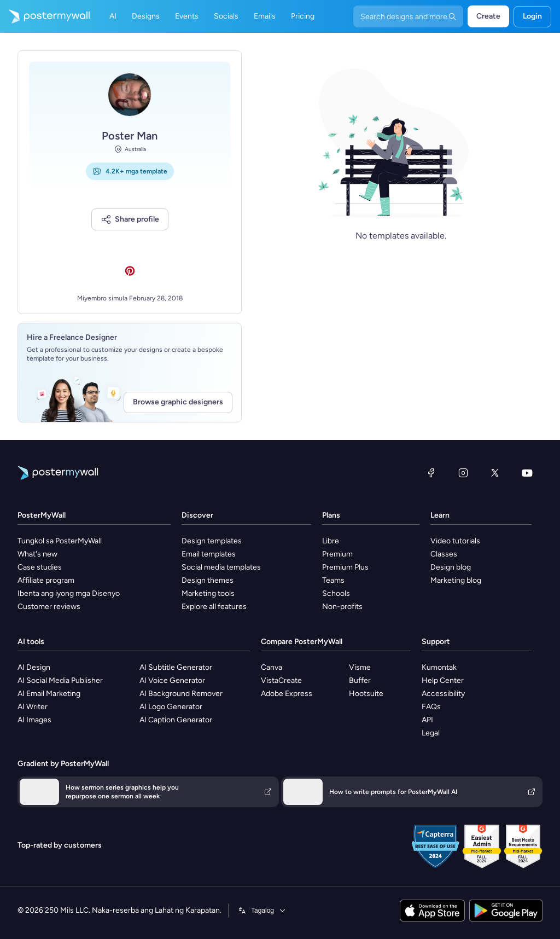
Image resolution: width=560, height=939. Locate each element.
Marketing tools (208, 593)
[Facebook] (431, 473)
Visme (360, 667)
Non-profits (342, 607)
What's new (37, 554)
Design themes (208, 580)
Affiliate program (46, 580)
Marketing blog (456, 580)
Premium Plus (345, 567)
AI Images (34, 720)
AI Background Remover (181, 694)
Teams (333, 580)
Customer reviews (49, 607)
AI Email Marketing (49, 694)
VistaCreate (281, 680)
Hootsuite (366, 694)
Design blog (451, 567)
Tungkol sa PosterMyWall (60, 541)
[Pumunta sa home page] (45, 16)
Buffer (360, 680)
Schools (336, 593)
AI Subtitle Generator (176, 667)
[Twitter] (495, 473)
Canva (272, 667)
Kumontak (439, 667)
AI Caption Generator (176, 720)
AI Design (34, 667)
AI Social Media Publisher (60, 680)
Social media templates (221, 567)
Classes (444, 554)
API (427, 720)
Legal (431, 733)
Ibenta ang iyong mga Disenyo (69, 593)
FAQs (431, 707)
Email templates (209, 554)
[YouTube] (527, 473)
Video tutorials (455, 541)
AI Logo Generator (171, 707)
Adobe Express (287, 694)
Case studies (40, 567)
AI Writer (33, 707)
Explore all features (214, 607)
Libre (331, 541)
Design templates (212, 541)
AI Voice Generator (172, 680)
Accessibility (443, 694)
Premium (337, 554)
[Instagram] (463, 473)
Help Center (443, 680)
